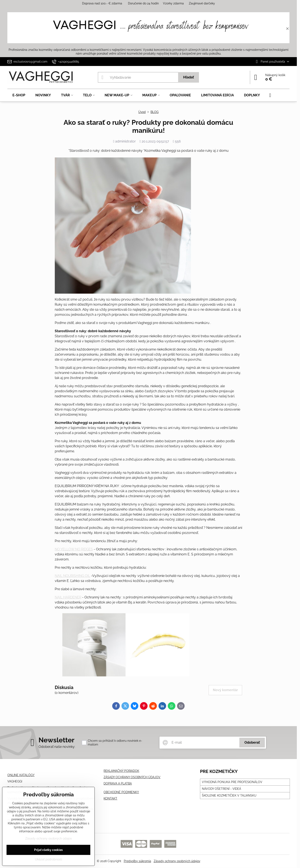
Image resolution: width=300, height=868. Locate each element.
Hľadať (189, 77)
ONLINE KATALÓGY (21, 775)
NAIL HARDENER (68, 597)
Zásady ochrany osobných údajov (177, 861)
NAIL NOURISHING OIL (72, 576)
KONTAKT (110, 798)
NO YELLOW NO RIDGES (74, 549)
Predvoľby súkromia (137, 861)
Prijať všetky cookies (48, 850)
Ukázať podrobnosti (49, 859)
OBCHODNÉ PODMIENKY (121, 792)
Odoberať (252, 742)
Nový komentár (225, 690)
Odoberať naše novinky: (57, 747)
